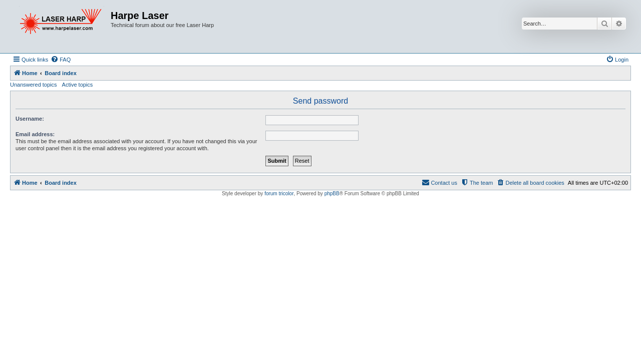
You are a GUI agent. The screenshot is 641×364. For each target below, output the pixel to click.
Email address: (35, 134)
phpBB (332, 194)
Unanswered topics (34, 85)
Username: (30, 119)
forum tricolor (279, 194)
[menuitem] (61, 60)
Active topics (78, 85)
